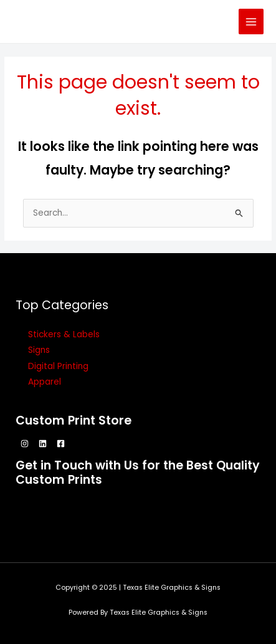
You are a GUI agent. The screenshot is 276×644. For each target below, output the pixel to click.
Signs (39, 350)
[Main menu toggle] (251, 22)
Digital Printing (58, 366)
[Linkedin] (43, 444)
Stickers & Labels (64, 334)
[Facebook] (61, 444)
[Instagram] (25, 444)
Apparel (45, 382)
